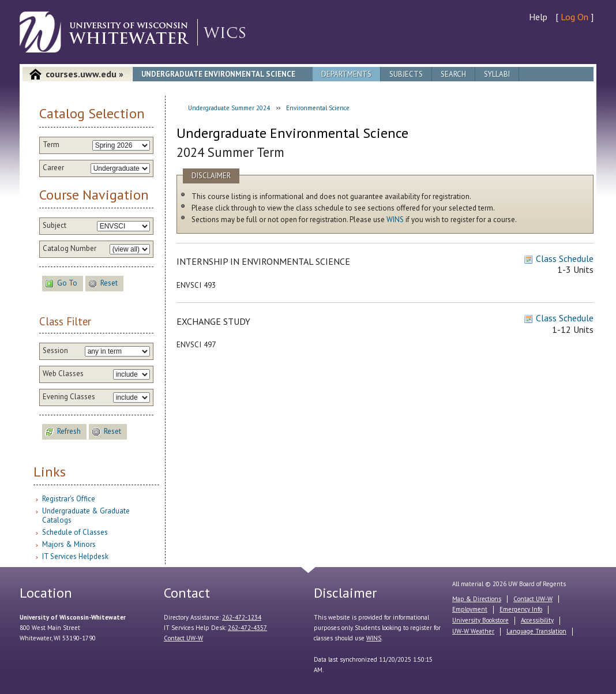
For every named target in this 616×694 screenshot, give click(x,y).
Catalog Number (70, 249)
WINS (395, 220)
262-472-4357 (247, 628)
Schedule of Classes (75, 532)
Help (538, 17)
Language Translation (536, 631)
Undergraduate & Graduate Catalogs (86, 515)
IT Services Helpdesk (75, 556)
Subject (55, 226)
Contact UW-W (183, 638)
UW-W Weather (473, 631)
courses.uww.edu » (84, 74)
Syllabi (497, 74)
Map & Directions (477, 599)
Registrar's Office (69, 499)
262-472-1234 (242, 617)
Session (55, 351)
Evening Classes (69, 397)
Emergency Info (521, 609)
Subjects (406, 74)
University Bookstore (480, 620)
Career (53, 168)
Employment (470, 609)
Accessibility (537, 620)
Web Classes (63, 374)
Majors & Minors (69, 544)
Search (453, 74)
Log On (574, 17)
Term (51, 145)
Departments (346, 74)
